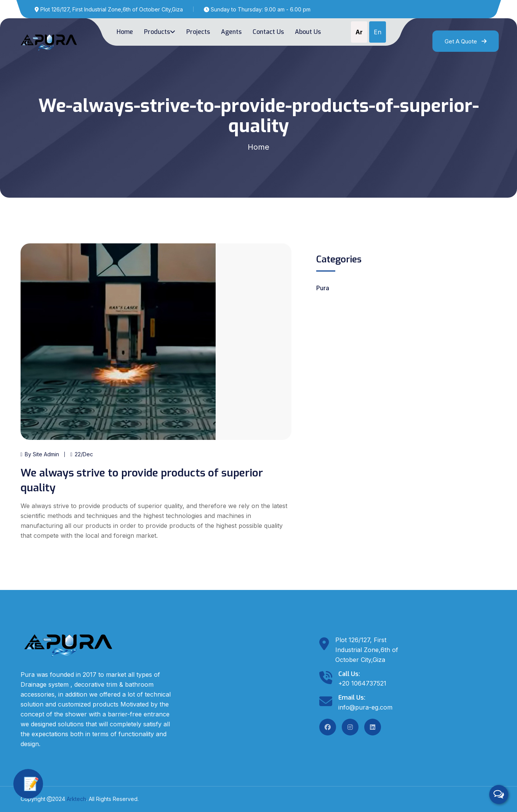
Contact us (268, 32)
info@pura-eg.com (365, 707)
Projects (198, 32)
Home (125, 32)
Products (160, 32)
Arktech (76, 799)
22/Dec (82, 454)
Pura (323, 288)
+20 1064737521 (362, 683)
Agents (231, 32)
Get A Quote (466, 41)
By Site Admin (40, 454)
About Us (308, 32)
